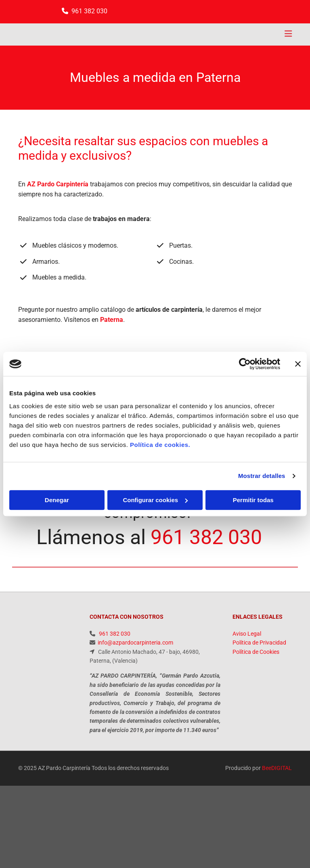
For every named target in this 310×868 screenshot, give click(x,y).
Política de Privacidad (259, 643)
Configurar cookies (155, 500)
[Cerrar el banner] (298, 364)
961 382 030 (89, 11)
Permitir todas (253, 500)
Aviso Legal (247, 634)
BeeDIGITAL (277, 768)
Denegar (57, 500)
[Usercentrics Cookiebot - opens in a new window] (245, 364)
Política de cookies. (160, 445)
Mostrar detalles (262, 476)
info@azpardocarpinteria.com (135, 643)
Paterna (112, 320)
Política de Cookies (256, 652)
